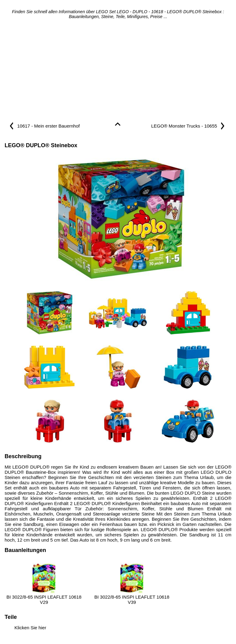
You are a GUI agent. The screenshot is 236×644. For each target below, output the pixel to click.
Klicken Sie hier (30, 628)
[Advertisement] (118, 71)
